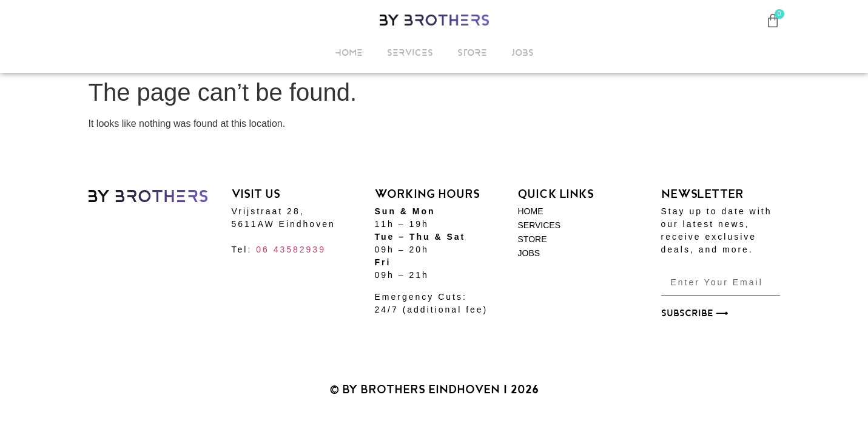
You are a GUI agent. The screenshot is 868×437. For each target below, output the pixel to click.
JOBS (523, 53)
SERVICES (410, 53)
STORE (472, 53)
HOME (349, 53)
